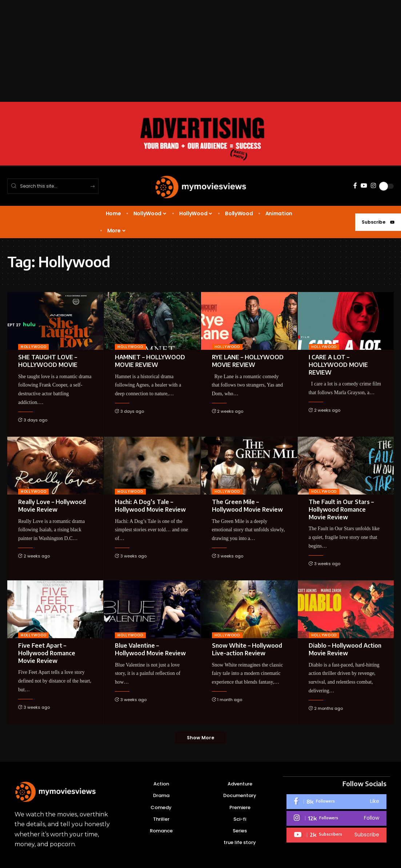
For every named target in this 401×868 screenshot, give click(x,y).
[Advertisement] (200, 51)
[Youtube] (336, 835)
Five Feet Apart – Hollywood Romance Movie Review (47, 653)
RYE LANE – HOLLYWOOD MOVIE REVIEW (248, 361)
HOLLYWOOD (33, 347)
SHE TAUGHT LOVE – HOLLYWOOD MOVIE (48, 361)
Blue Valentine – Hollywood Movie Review (150, 649)
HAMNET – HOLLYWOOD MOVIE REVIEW (150, 361)
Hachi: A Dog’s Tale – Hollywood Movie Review (150, 506)
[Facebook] (355, 186)
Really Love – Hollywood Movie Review (52, 506)
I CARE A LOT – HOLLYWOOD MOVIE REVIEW (338, 365)
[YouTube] (364, 186)
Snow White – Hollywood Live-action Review (247, 649)
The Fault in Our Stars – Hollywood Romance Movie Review (341, 509)
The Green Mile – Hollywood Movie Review (247, 506)
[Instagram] (373, 186)
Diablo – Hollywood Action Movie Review (345, 649)
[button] (201, 738)
